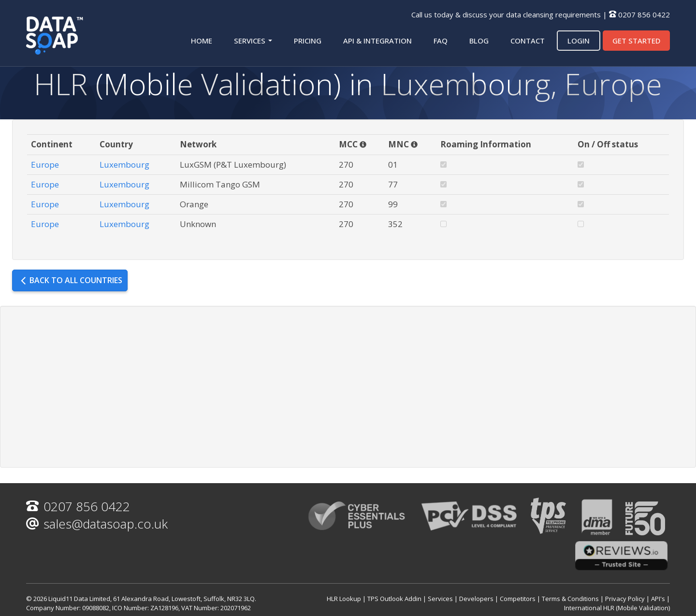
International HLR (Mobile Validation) (617, 608)
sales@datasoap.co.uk (97, 524)
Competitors (518, 599)
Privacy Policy (625, 599)
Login (579, 41)
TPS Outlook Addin (394, 599)
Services (253, 41)
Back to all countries (71, 280)
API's (658, 599)
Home (202, 41)
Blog (479, 41)
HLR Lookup (344, 599)
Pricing (308, 41)
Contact (528, 41)
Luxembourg (124, 165)
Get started (636, 41)
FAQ (441, 41)
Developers (476, 599)
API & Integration (377, 41)
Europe (45, 165)
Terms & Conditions (570, 599)
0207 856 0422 (644, 14)
